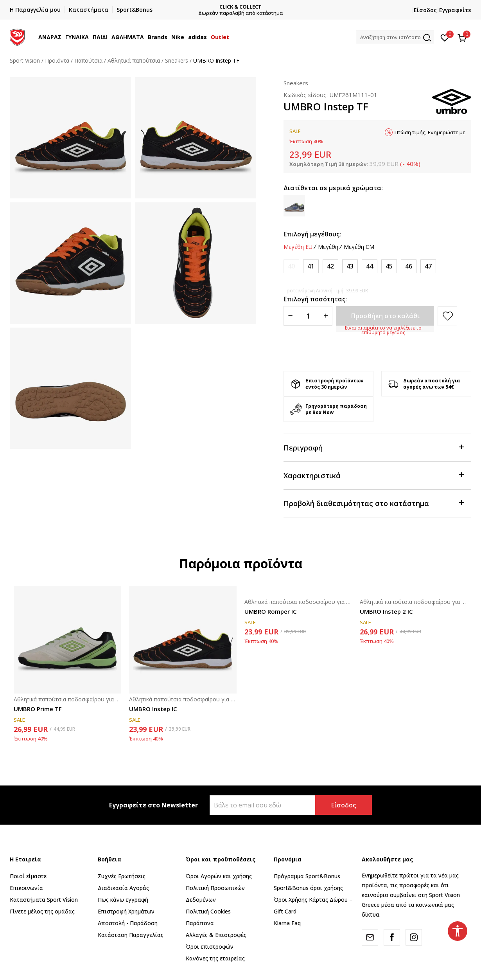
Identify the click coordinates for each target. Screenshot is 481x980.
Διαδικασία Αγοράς (123, 888)
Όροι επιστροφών (210, 947)
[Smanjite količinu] (290, 316)
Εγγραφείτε (455, 10)
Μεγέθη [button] (328, 247)
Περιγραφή (373, 447)
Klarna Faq (287, 923)
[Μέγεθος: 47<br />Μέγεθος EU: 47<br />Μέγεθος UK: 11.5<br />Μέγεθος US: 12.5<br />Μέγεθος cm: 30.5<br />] (428, 266)
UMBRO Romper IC (270, 611)
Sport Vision (25, 60)
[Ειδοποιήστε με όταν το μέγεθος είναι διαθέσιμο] (291, 266)
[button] (395, 37)
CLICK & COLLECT (245, 7)
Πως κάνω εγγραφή (123, 900)
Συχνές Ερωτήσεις (122, 876)
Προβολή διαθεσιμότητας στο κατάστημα (373, 503)
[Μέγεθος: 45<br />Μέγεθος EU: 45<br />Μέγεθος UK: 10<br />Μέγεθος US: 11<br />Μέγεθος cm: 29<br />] (389, 266)
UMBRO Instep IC (153, 709)
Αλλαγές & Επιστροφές (216, 935)
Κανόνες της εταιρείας (215, 958)
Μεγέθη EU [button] (298, 247)
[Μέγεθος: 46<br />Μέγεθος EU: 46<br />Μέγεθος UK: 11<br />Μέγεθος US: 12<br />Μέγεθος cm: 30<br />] (409, 266)
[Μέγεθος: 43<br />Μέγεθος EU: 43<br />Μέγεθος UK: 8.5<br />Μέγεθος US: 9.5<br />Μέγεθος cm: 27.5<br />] (350, 266)
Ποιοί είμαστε (28, 876)
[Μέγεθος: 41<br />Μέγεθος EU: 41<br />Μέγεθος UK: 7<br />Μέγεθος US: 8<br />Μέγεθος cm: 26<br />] (311, 266)
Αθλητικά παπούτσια (134, 60)
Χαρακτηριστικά (373, 475)
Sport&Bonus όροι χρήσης (308, 888)
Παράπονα (200, 923)
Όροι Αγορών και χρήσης (219, 876)
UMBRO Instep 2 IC (386, 611)
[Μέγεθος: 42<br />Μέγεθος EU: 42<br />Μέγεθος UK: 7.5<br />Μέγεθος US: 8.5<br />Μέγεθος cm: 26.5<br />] (330, 266)
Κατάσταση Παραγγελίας (131, 935)
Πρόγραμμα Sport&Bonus (307, 876)
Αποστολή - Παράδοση (128, 923)
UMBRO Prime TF (38, 709)
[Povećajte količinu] (326, 316)
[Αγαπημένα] (445, 37)
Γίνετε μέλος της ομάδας (42, 911)
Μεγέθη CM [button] (359, 247)
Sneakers (177, 60)
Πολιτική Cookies (208, 911)
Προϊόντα (57, 60)
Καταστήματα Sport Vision (44, 900)
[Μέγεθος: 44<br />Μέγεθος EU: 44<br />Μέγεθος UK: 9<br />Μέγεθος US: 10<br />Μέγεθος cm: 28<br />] (370, 266)
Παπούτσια (88, 60)
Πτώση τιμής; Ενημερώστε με (430, 132)
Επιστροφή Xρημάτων (126, 911)
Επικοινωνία (26, 888)
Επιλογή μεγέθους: (312, 234)
